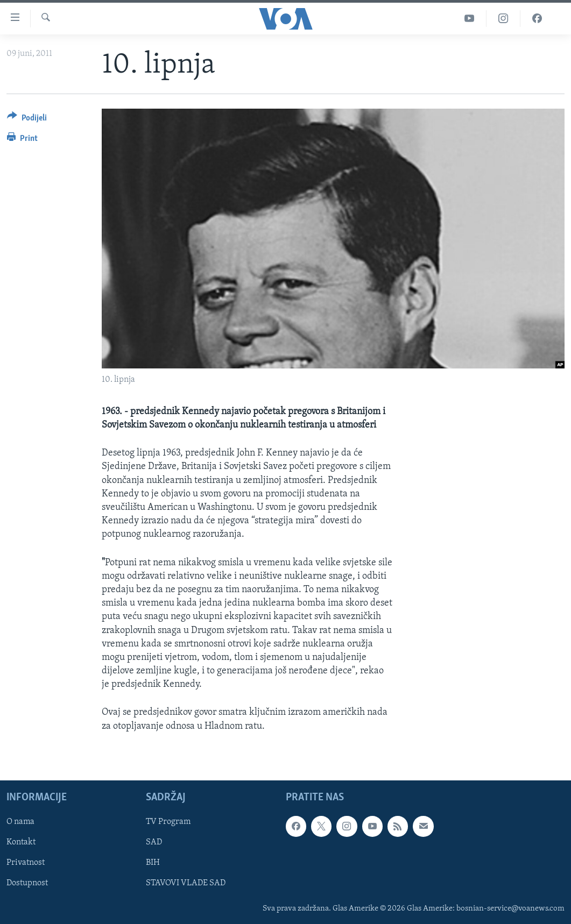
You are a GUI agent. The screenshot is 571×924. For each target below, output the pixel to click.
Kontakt (21, 842)
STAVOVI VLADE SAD (186, 883)
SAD (154, 842)
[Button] (27, 120)
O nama (20, 822)
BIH (153, 863)
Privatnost (26, 863)
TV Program (168, 822)
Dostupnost (27, 883)
